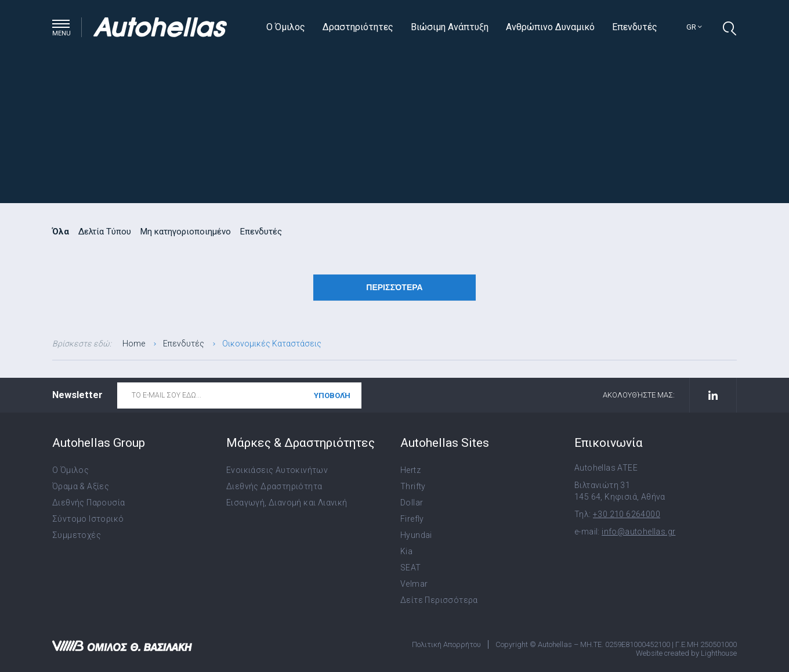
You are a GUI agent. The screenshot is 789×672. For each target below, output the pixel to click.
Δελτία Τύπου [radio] (105, 232)
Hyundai (416, 535)
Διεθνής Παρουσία (88, 503)
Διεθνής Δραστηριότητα (274, 486)
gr (694, 27)
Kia (406, 551)
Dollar (412, 503)
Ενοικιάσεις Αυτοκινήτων (277, 470)
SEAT (411, 568)
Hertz (410, 470)
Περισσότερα (394, 287)
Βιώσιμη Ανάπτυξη (450, 27)
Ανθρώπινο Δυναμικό (550, 27)
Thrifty (413, 486)
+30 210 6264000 (627, 514)
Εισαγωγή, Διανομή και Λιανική (287, 503)
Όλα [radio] (61, 232)
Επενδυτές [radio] (261, 232)
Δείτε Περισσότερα (439, 600)
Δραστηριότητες (358, 27)
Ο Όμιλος (286, 27)
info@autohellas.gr (638, 532)
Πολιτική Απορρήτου (446, 644)
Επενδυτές (635, 27)
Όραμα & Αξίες (81, 486)
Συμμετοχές (77, 535)
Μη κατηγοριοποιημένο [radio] (186, 232)
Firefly (412, 519)
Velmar (414, 584)
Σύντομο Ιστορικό (88, 519)
